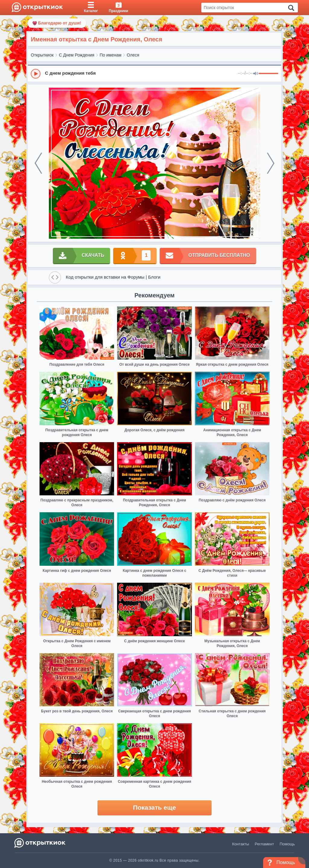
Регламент (264, 844)
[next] (271, 163)
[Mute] (256, 74)
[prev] (38, 163)
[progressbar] (268, 74)
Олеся (133, 55)
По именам (110, 55)
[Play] (36, 74)
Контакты (241, 844)
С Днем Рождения (76, 55)
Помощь (287, 844)
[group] (154, 73)
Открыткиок (42, 55)
